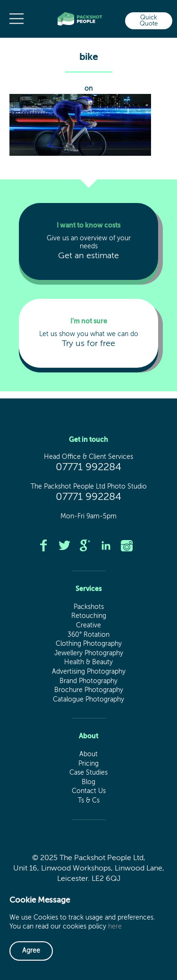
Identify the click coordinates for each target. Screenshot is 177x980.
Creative (88, 625)
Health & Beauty (88, 662)
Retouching (89, 616)
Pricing (88, 764)
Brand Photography (88, 681)
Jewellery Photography (89, 653)
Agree (31, 951)
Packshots (89, 607)
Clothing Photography (89, 644)
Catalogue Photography (88, 700)
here (115, 927)
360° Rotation (88, 635)
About (88, 754)
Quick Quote (149, 21)
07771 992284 (88, 467)
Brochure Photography (89, 690)
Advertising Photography (89, 672)
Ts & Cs (89, 801)
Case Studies (88, 773)
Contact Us (89, 791)
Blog (88, 782)
